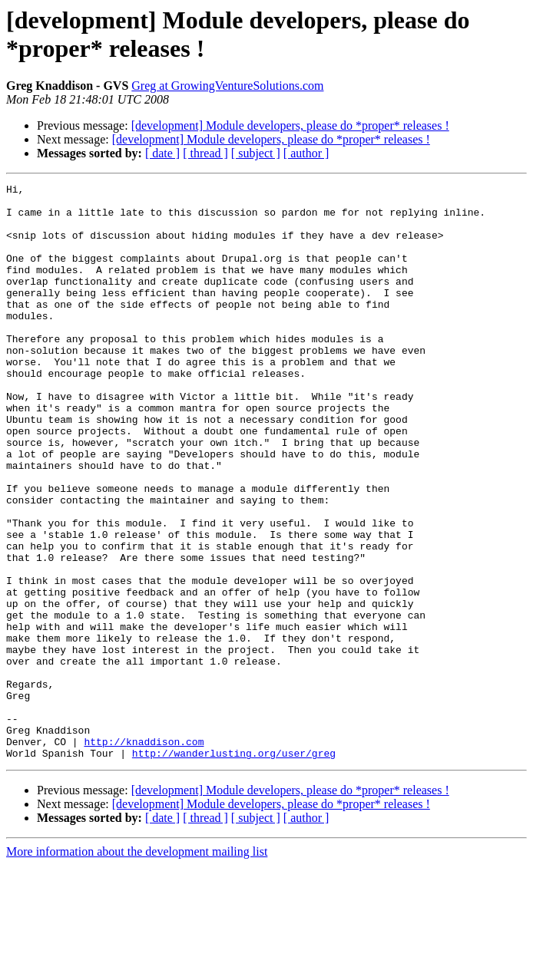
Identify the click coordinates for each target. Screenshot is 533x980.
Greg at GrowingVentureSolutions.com (227, 86)
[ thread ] (205, 153)
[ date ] (162, 153)
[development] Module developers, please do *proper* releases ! (290, 125)
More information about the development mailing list (137, 967)
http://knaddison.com (144, 854)
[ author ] (306, 153)
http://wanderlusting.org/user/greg (234, 868)
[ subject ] (256, 153)
